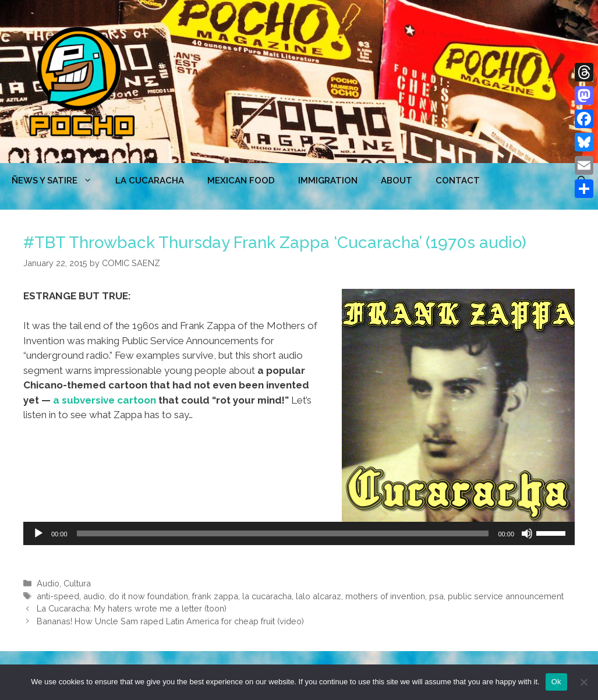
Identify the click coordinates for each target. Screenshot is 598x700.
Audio (48, 583)
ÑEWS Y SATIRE (58, 181)
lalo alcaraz (319, 596)
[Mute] (527, 533)
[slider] (283, 533)
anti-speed (58, 596)
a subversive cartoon (105, 400)
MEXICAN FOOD (241, 181)
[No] (583, 682)
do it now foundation (148, 596)
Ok (556, 682)
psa (436, 596)
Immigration (328, 181)
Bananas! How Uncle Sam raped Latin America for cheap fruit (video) (170, 621)
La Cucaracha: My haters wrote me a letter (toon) (132, 608)
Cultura (77, 583)
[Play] (38, 533)
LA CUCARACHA (150, 181)
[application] (299, 533)
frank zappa (215, 596)
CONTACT (458, 181)
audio (94, 596)
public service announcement (506, 596)
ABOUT (397, 181)
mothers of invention (385, 596)
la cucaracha (267, 596)
